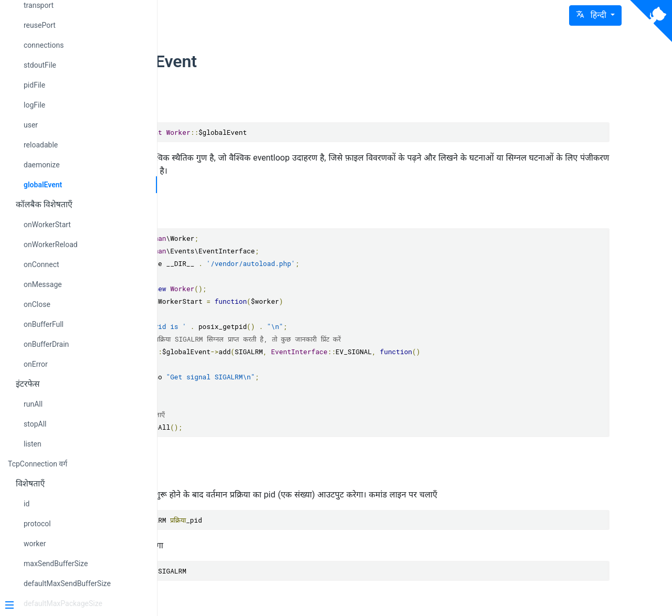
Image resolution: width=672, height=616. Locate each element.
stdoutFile (40, 65)
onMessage (43, 284)
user (31, 125)
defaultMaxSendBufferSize (67, 583)
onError (36, 364)
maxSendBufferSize (56, 564)
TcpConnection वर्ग (38, 464)
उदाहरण (232, 211)
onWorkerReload (51, 245)
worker (35, 544)
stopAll (35, 424)
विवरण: (230, 104)
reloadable (41, 145)
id (27, 504)
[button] (595, 15)
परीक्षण (230, 470)
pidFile (34, 85)
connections (44, 45)
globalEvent (43, 185)
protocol (37, 524)
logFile (34, 105)
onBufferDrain (46, 344)
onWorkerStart (47, 225)
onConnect (41, 264)
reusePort (40, 25)
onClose (37, 304)
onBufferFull (44, 324)
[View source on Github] (651, 21)
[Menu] (75, 606)
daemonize (42, 165)
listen (33, 444)
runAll (33, 404)
